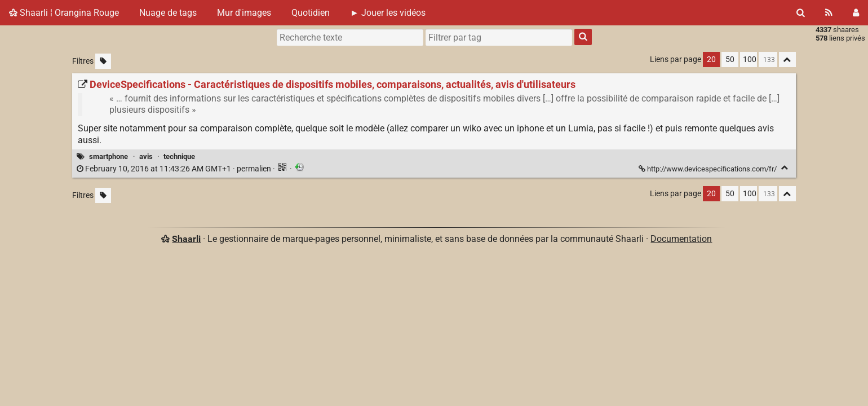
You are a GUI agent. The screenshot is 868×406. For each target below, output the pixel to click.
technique (179, 156)
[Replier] (785, 168)
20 (711, 59)
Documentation (681, 239)
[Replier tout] (787, 59)
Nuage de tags (168, 13)
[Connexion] (856, 13)
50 (730, 59)
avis (146, 156)
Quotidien (311, 13)
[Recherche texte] (350, 37)
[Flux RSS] (829, 13)
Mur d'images (244, 13)
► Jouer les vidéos (388, 13)
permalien (175, 169)
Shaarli (186, 239)
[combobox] (499, 37)
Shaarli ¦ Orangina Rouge (64, 13)
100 (750, 59)
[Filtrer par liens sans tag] (103, 61)
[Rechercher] (801, 13)
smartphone (108, 156)
